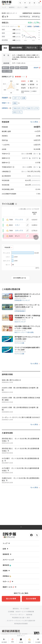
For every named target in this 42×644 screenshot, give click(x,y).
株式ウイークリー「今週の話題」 (24, 332)
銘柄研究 (12, 7)
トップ (4, 7)
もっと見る (34, 122)
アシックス (19, 220)
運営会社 (16, 609)
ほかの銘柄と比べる (20, 278)
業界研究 (7, 565)
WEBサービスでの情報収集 (25, 612)
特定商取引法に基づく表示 (21, 618)
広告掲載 (11, 612)
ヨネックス (19, 231)
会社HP (36, 68)
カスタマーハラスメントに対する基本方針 (21, 621)
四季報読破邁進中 (20, 311)
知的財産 (29, 615)
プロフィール (31, 48)
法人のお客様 (31, 599)
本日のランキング (20, 322)
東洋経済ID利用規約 (21, 624)
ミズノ (18, 225)
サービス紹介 (25, 609)
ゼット (20, 7)
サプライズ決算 (19, 343)
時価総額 (7, 248)
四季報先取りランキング (22, 300)
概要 (5, 48)
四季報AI (7, 576)
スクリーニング (8, 560)
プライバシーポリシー (17, 615)
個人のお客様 (11, 599)
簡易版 (30, 27)
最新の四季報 (17, 48)
